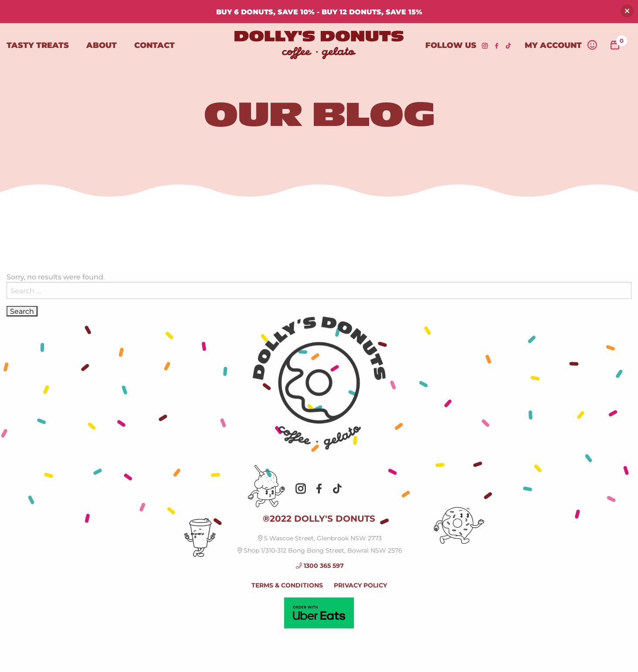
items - (619, 43)
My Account (561, 45)
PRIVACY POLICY (360, 585)
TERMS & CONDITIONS (287, 585)
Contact (154, 45)
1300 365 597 (320, 565)
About (102, 45)
